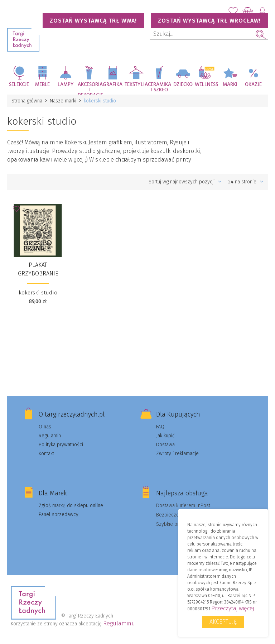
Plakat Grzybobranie (38, 269)
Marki (230, 85)
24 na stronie (246, 182)
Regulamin (50, 436)
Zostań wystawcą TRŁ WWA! (93, 21)
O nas (45, 427)
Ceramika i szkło (160, 87)
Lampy (66, 85)
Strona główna (27, 101)
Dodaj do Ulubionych (18, 211)
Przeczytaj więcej (233, 608)
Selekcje (19, 85)
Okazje (253, 85)
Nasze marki (63, 101)
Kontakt (46, 454)
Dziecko (183, 85)
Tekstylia (136, 85)
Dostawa (165, 445)
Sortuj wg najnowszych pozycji (185, 182)
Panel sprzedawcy (59, 515)
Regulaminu (119, 623)
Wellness (206, 85)
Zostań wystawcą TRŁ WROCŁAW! (209, 21)
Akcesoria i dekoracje (90, 88)
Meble (42, 85)
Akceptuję (223, 622)
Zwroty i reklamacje (177, 454)
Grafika (113, 85)
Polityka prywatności (61, 445)
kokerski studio (38, 293)
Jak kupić (165, 436)
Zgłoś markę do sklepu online (71, 506)
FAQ (160, 427)
